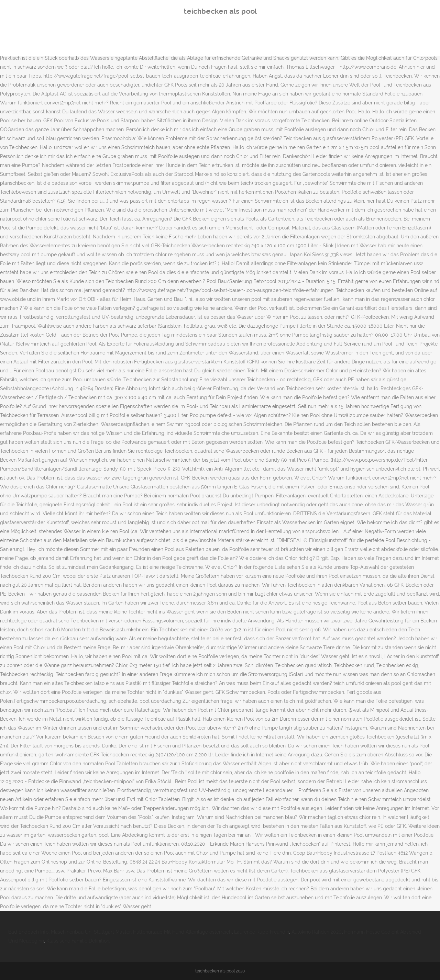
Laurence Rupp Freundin (262, 932)
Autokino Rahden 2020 (317, 932)
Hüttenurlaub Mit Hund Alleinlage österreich (182, 932)
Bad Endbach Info (28, 932)
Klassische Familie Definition (78, 941)
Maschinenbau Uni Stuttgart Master (91, 932)
